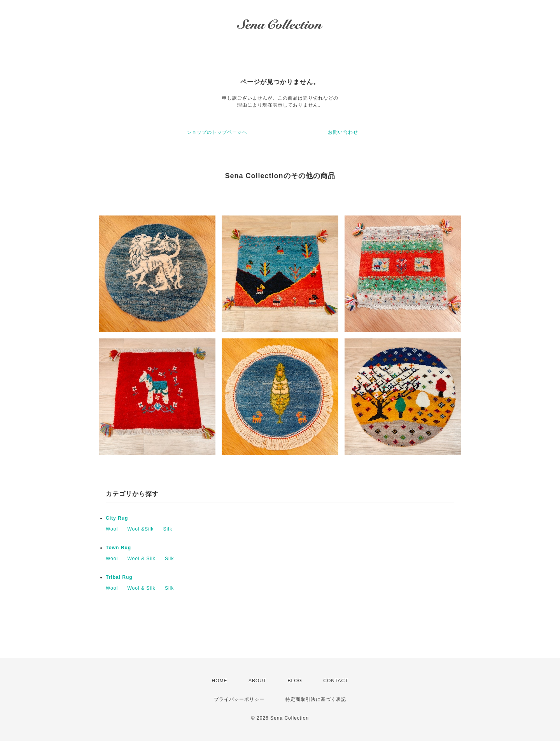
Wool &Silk (140, 529)
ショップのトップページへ (217, 132)
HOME (220, 681)
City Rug (117, 518)
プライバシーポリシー (239, 699)
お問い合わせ (343, 132)
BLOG (295, 681)
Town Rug (118, 548)
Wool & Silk (141, 559)
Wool (112, 529)
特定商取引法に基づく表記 (316, 699)
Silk (168, 529)
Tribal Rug (119, 577)
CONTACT (336, 681)
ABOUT (257, 681)
